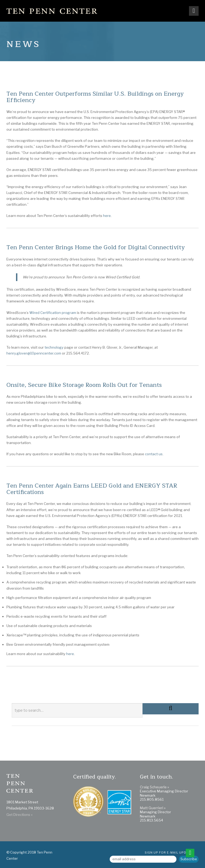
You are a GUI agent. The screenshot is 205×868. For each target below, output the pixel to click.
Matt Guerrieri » (153, 808)
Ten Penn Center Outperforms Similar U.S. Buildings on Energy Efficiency (95, 97)
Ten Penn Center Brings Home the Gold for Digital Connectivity (96, 247)
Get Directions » (19, 815)
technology (54, 347)
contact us (154, 454)
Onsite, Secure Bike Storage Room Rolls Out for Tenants (84, 385)
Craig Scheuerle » (154, 787)
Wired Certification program (53, 313)
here (70, 654)
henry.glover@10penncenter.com (34, 353)
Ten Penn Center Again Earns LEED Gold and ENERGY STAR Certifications (92, 489)
